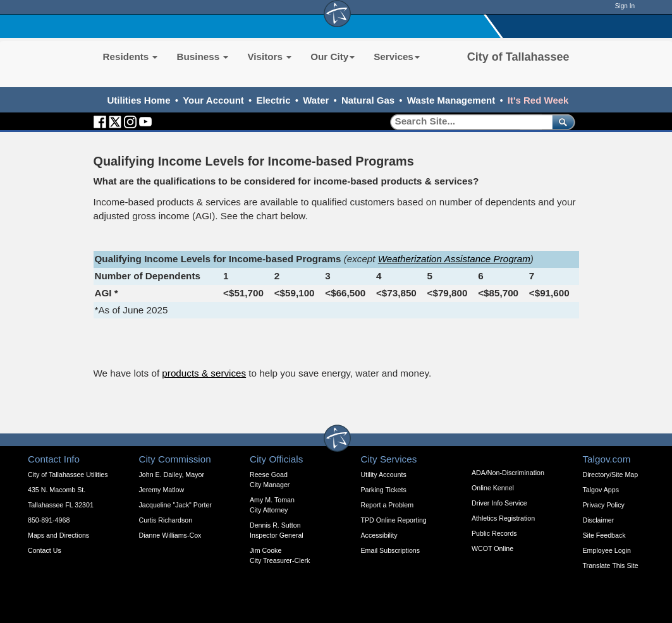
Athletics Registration (503, 518)
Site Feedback (604, 535)
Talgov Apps (601, 490)
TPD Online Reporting (394, 520)
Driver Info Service (499, 503)
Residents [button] (131, 57)
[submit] (561, 122)
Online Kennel (493, 488)
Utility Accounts (384, 475)
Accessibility (379, 535)
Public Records (494, 533)
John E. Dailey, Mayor (172, 475)
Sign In (625, 6)
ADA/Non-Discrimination (508, 473)
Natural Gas (368, 100)
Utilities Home (139, 100)
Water (316, 100)
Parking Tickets (384, 490)
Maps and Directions (58, 535)
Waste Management (451, 100)
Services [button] (397, 57)
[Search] (467, 122)
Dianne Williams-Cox (170, 535)
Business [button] (202, 57)
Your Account (213, 100)
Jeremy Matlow (162, 490)
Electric (273, 100)
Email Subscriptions (391, 550)
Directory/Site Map (611, 475)
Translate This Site (611, 566)
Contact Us (45, 550)
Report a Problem (388, 505)
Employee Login (607, 550)
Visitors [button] (269, 57)
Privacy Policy (604, 505)
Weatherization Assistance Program (454, 259)
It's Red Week (538, 100)
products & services (204, 373)
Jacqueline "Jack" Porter (175, 505)
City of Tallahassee (518, 57)
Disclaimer (599, 520)
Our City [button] (333, 57)
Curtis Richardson (166, 520)
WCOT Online (492, 548)
